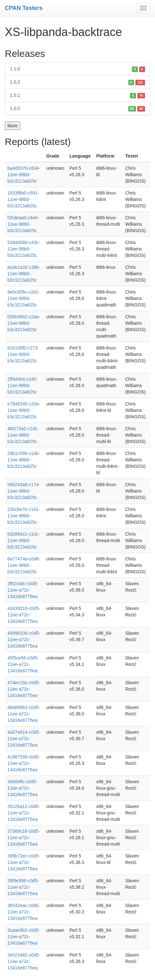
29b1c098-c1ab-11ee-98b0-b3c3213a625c (24, 460)
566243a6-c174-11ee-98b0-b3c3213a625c (24, 491)
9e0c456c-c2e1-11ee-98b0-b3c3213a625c (23, 298)
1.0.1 (77, 95)
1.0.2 (77, 82)
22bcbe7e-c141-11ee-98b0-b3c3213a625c (24, 516)
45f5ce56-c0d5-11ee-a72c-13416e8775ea (23, 664)
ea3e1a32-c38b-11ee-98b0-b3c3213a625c (24, 274)
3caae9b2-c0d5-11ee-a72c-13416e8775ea (24, 937)
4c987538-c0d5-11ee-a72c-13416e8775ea (24, 763)
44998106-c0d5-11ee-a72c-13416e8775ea (24, 640)
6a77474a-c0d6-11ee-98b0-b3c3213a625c (24, 565)
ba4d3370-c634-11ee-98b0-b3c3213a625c (24, 175)
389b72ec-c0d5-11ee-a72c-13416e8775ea (24, 862)
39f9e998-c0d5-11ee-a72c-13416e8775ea (23, 887)
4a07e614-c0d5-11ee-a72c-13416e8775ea (24, 739)
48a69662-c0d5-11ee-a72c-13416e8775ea (24, 714)
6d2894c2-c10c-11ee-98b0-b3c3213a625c (23, 540)
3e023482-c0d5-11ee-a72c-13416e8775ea (24, 961)
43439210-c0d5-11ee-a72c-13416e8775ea (24, 615)
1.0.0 (77, 108)
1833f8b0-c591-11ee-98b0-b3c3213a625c (23, 199)
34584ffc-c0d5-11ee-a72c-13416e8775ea (22, 788)
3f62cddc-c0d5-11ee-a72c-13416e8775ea (23, 590)
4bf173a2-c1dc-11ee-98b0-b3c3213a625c (23, 435)
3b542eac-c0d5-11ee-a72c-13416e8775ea (24, 912)
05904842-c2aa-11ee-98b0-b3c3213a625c (24, 323)
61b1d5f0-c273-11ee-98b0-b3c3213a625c (23, 354)
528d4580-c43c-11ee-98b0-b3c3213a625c (24, 249)
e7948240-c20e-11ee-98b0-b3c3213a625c (24, 410)
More (13, 126)
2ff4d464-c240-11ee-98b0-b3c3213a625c (23, 386)
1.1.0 (77, 69)
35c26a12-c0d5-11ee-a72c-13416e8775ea (24, 813)
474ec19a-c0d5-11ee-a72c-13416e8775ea (24, 689)
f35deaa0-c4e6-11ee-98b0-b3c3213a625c (23, 224)
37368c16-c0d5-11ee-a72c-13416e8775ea (24, 838)
